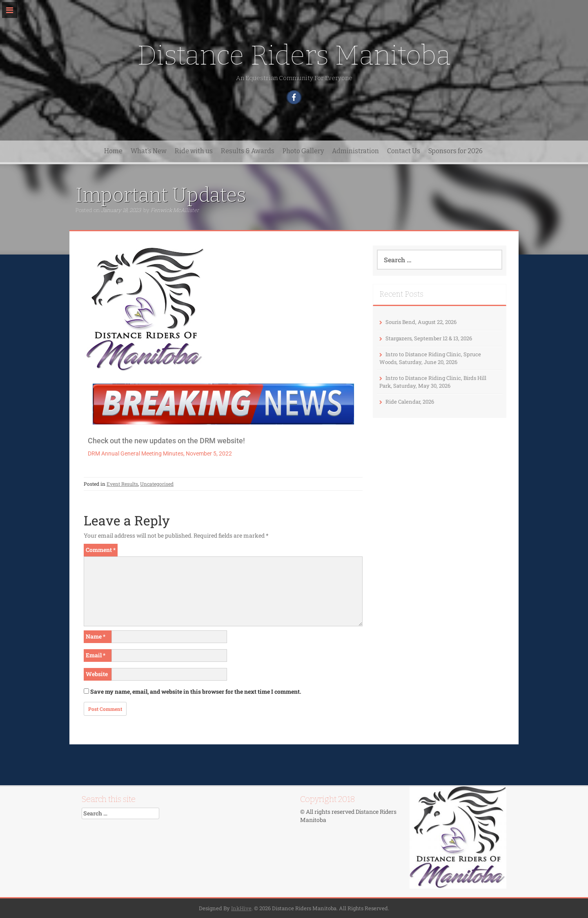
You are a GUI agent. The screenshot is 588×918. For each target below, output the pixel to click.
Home (113, 151)
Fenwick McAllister (175, 210)
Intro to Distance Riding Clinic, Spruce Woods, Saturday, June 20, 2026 (430, 358)
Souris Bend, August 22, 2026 (421, 322)
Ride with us (194, 151)
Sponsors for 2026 (455, 151)
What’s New (149, 151)
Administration (355, 151)
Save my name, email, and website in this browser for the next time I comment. (196, 691)
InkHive (241, 908)
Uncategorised (157, 484)
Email (96, 655)
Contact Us (404, 151)
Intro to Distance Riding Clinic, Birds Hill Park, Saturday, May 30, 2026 (433, 382)
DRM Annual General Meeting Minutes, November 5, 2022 (160, 453)
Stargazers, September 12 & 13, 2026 (429, 338)
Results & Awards (248, 151)
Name (96, 636)
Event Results (122, 484)
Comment (101, 550)
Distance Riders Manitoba (294, 55)
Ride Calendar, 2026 (410, 402)
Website (97, 674)
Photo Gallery (303, 151)
